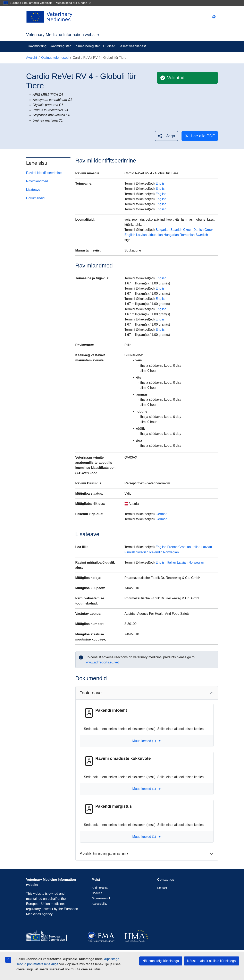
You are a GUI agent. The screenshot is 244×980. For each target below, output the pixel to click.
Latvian (141, 235)
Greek (209, 230)
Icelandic (156, 552)
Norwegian (171, 552)
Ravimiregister (60, 46)
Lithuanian (155, 235)
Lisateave (33, 190)
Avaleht (32, 58)
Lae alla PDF (200, 136)
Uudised (109, 46)
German (162, 514)
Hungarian (171, 235)
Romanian (187, 235)
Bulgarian (163, 230)
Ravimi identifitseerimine (44, 173)
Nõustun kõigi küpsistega (161, 961)
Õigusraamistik (101, 898)
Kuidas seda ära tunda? (73, 3)
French (173, 547)
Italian (196, 547)
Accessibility (99, 904)
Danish (199, 230)
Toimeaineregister (87, 46)
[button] (166, 136)
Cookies (97, 893)
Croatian (185, 547)
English (161, 183)
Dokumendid (35, 198)
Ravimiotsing (37, 46)
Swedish (202, 235)
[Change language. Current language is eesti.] (214, 17)
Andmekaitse (100, 888)
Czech (188, 230)
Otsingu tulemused (55, 58)
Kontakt (162, 888)
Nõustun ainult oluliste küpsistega (212, 961)
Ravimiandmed (37, 181)
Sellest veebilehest (132, 46)
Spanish (176, 230)
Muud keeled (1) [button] (147, 741)
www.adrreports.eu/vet (103, 662)
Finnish (130, 552)
